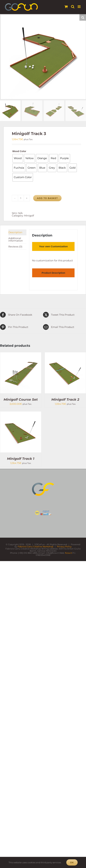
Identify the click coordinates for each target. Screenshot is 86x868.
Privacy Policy (64, 546)
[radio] (18, 158)
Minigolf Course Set (21, 400)
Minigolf (29, 216)
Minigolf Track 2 (65, 400)
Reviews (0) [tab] (15, 247)
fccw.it (69, 553)
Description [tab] (15, 232)
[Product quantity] (21, 198)
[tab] (53, 246)
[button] (83, 17)
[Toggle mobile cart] (66, 7)
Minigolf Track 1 (21, 459)
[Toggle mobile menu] (79, 7)
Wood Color (19, 151)
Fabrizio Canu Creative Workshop (36, 546)
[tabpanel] (53, 260)
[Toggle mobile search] (73, 7)
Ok (72, 862)
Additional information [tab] (16, 239)
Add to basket (47, 198)
